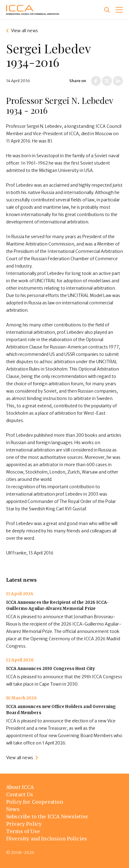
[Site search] (107, 10)
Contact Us (20, 794)
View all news (25, 31)
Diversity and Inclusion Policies (47, 839)
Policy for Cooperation (35, 802)
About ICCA (20, 787)
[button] (119, 10)
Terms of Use (23, 831)
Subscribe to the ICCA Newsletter (47, 817)
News (13, 809)
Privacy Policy (24, 824)
